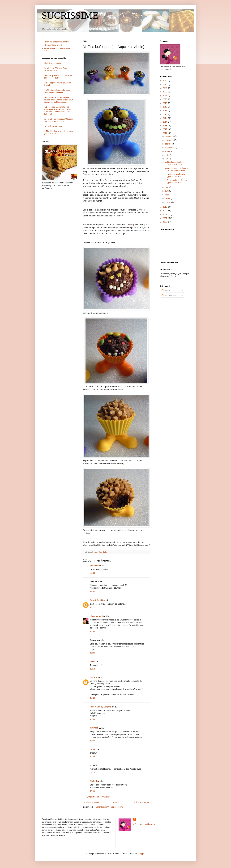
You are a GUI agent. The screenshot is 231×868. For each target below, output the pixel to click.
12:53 (92, 669)
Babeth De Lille (97, 600)
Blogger (141, 854)
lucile (92, 749)
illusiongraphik (97, 616)
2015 (165, 118)
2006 (165, 222)
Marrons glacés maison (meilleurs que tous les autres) (58, 77)
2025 (165, 84)
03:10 (92, 773)
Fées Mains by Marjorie (101, 707)
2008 (165, 215)
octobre (169, 144)
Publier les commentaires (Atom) (109, 807)
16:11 (92, 608)
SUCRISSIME (70, 15)
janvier (168, 202)
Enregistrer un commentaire (99, 797)
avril (167, 191)
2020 (165, 99)
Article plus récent (91, 802)
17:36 (92, 757)
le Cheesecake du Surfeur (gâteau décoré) (176, 181)
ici (132, 225)
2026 (165, 81)
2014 (165, 122)
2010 (165, 207)
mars (167, 195)
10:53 (92, 632)
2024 (165, 88)
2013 (165, 126)
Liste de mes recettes (53, 63)
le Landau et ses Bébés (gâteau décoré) (175, 175)
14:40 (92, 698)
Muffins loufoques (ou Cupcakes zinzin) (174, 163)
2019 (165, 103)
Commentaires (169, 296)
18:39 (92, 791)
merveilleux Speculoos (54, 126)
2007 (165, 218)
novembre (170, 140)
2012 (165, 129)
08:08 (92, 573)
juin (167, 159)
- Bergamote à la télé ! (54, 45)
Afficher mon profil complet (145, 824)
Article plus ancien (142, 802)
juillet (168, 155)
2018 (165, 107)
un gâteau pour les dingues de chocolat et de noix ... (176, 169)
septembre (170, 148)
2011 (165, 133)
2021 (165, 96)
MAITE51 (94, 728)
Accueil (116, 802)
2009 (165, 211)
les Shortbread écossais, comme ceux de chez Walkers (58, 91)
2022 (165, 92)
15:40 (92, 592)
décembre (170, 136)
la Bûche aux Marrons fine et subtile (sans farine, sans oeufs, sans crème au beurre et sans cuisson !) (58, 110)
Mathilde (94, 781)
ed (91, 765)
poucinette (95, 566)
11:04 (92, 741)
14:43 (92, 719)
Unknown (94, 677)
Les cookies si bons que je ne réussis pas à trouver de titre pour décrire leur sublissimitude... (58, 100)
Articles (166, 291)
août (167, 151)
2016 (165, 114)
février (168, 198)
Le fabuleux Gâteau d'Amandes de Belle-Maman (58, 69)
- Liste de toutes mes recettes (57, 42)
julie (92, 661)
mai (167, 187)
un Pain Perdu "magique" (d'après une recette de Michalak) (59, 120)
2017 (165, 111)
